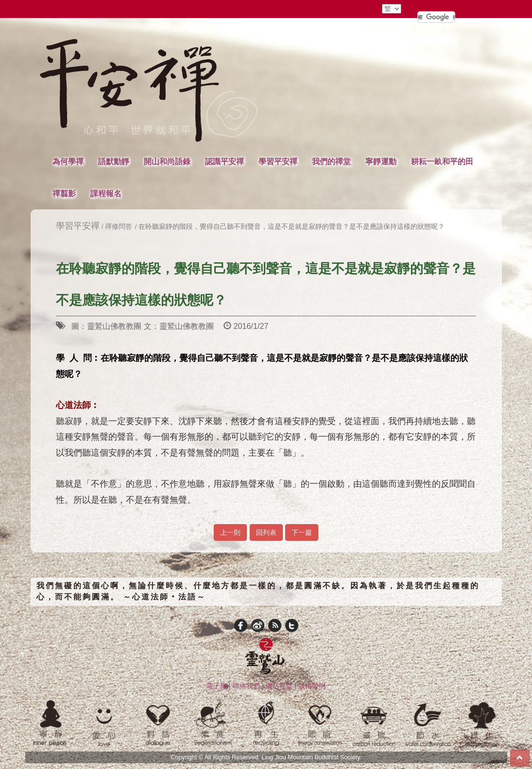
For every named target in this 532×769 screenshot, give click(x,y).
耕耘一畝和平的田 (442, 161)
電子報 (217, 686)
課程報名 (106, 193)
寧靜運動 (381, 161)
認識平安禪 (224, 161)
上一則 (230, 532)
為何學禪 (68, 161)
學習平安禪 (278, 161)
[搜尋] (436, 17)
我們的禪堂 (331, 161)
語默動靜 (114, 161)
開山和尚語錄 (167, 161)
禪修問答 (119, 227)
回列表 (266, 532)
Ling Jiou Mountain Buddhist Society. (311, 757)
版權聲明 (312, 686)
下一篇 (302, 532)
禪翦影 (64, 193)
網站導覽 (279, 686)
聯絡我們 (246, 686)
